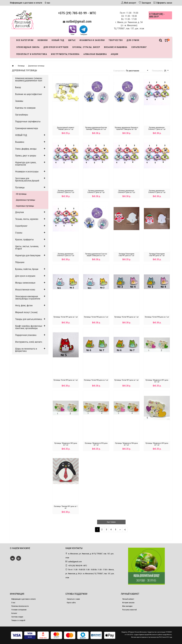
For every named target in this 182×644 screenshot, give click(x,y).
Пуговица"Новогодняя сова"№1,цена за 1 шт (126, 255)
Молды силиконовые (25, 283)
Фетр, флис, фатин (24, 306)
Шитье (72, 40)
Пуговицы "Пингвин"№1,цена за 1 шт (66, 507)
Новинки (43, 40)
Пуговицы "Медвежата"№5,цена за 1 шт (157, 444)
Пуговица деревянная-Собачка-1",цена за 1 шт (157, 128)
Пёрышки (20, 262)
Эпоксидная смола (28, 47)
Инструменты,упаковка (65, 54)
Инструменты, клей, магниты (29, 342)
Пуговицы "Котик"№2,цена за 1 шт (96, 317)
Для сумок (133, 40)
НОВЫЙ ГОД (21, 135)
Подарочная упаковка (26, 335)
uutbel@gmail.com (79, 21)
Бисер (18, 87)
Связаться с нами (73, 599)
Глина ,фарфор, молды (26, 149)
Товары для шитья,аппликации (30, 319)
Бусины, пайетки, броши (27, 269)
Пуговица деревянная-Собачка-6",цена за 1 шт (66, 255)
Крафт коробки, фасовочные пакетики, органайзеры (29, 327)
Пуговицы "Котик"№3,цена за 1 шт (126, 317)
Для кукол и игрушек (56, 47)
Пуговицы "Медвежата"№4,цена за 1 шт (126, 444)
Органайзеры (22, 115)
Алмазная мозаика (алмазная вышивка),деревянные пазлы (30, 79)
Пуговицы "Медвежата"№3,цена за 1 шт (96, 444)
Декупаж (20, 212)
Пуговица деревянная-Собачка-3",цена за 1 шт (96, 192)
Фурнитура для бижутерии (28, 255)
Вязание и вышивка (116, 47)
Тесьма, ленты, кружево (27, 219)
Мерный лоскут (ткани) (26, 312)
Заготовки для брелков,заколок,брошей (27, 180)
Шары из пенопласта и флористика (26, 350)
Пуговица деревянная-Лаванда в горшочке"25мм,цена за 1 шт (126, 128)
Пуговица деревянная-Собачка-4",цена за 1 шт (126, 192)
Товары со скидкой (18, 620)
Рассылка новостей (129, 610)
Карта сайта (71, 603)
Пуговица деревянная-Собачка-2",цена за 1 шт (66, 192)
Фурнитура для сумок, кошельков (26, 164)
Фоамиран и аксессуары (27, 172)
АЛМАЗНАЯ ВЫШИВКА (95, 54)
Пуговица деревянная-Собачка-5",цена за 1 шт (157, 192)
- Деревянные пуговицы (25, 200)
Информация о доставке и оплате (26, 3)
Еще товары (111, 522)
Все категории (25, 40)
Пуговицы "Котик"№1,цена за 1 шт (66, 317)
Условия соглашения (19, 610)
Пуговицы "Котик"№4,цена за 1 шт (157, 317)
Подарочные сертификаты (28, 122)
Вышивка (20, 142)
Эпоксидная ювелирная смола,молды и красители (28, 298)
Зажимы (19, 101)
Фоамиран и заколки (92, 40)
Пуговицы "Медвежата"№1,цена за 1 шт (157, 381)
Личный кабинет (128, 599)
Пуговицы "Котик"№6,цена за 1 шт (96, 380)
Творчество (116, 40)
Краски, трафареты (24, 240)
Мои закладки (127, 606)
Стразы (19, 233)
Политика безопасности (20, 606)
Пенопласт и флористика (32, 54)
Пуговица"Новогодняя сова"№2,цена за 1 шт (157, 255)
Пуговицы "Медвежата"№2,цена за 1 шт (66, 444)
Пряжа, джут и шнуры (26, 156)
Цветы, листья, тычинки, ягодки (27, 247)
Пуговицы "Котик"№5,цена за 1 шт (66, 380)
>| (125, 530)
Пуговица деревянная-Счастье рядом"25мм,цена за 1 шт (96, 255)
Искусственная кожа (25, 290)
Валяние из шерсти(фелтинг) (29, 94)
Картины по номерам (25, 108)
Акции (115, 54)
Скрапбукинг (139, 47)
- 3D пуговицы (21, 194)
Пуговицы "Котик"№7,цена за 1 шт (126, 380)
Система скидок (17, 617)
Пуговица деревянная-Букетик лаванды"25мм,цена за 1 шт (96, 128)
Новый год (58, 40)
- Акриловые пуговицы (25, 206)
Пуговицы (20, 187)
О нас (47, 3)
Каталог (14, 613)
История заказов (128, 603)
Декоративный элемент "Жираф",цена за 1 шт (66, 128)
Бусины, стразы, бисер (86, 47)
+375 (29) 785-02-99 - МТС (77, 13)
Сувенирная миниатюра (27, 128)
